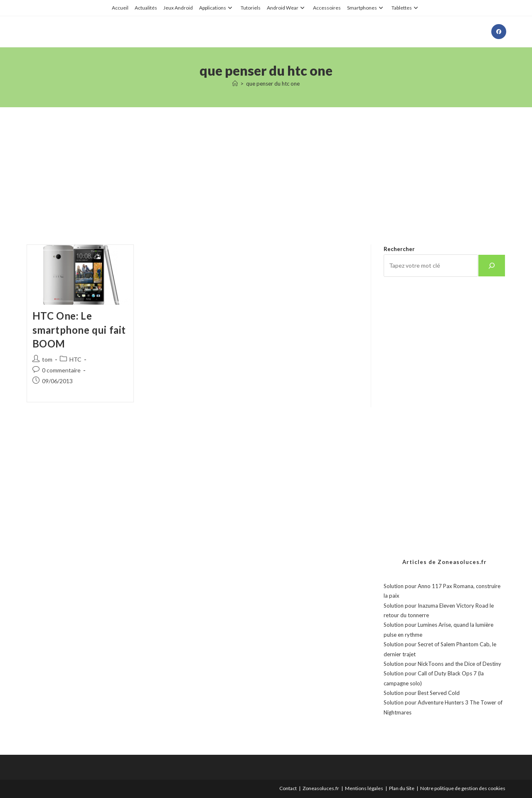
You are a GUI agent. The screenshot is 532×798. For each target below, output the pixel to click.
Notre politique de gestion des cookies (463, 788)
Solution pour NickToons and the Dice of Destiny (442, 664)
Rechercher (399, 249)
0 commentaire (61, 370)
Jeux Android (178, 8)
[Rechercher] (492, 266)
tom (47, 359)
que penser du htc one (273, 84)
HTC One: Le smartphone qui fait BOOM (79, 330)
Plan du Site (402, 788)
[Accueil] (235, 84)
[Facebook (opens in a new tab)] (499, 32)
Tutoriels (251, 8)
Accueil (120, 8)
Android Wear (287, 8)
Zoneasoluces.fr (321, 788)
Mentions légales (364, 788)
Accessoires (327, 8)
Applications (217, 8)
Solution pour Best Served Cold (422, 693)
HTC (75, 359)
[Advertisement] (266, 165)
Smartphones (366, 8)
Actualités (146, 8)
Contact (288, 788)
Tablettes (406, 8)
